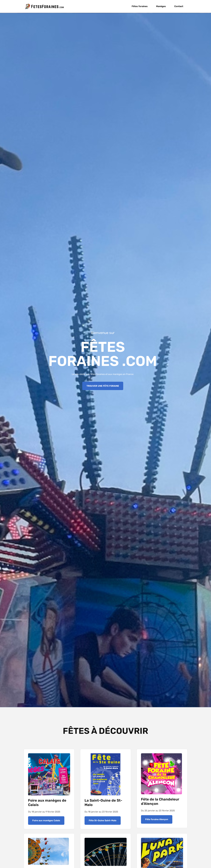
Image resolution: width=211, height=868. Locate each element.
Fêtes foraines (140, 6)
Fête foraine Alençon (157, 819)
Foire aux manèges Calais (46, 820)
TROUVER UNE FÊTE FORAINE (103, 386)
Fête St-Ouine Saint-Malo (103, 820)
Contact (179, 6)
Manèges (161, 6)
